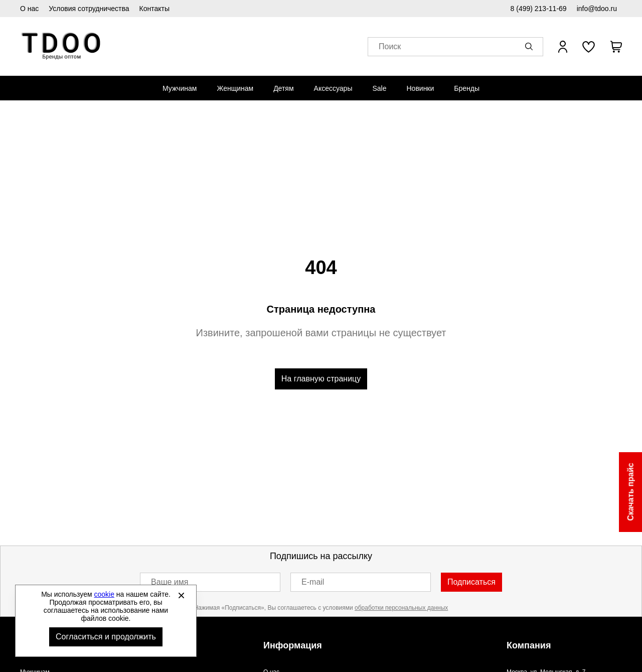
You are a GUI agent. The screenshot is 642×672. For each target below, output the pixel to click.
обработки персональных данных (401, 608)
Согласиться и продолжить (106, 637)
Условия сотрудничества (89, 9)
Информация (293, 645)
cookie (104, 594)
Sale (379, 88)
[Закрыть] (181, 595)
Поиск (390, 47)
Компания (529, 645)
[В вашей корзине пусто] (616, 47)
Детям (283, 88)
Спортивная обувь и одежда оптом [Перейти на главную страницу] (61, 46)
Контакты (154, 9)
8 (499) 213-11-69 (539, 9)
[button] (531, 47)
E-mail (313, 582)
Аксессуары (333, 88)
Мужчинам (180, 88)
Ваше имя (170, 582)
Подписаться (471, 582)
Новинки (420, 88)
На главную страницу (321, 379)
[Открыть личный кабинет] (563, 47)
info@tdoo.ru (597, 9)
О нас (29, 9)
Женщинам (235, 88)
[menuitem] (180, 88)
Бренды (467, 88)
